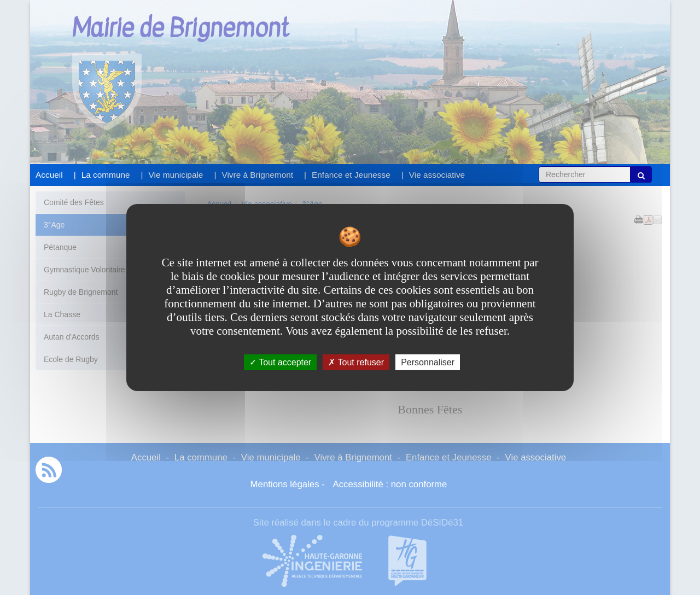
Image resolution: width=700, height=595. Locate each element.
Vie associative (437, 175)
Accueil (49, 175)
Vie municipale (176, 175)
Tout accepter (280, 362)
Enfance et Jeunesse (351, 175)
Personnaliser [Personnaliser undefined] (428, 362)
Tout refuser (356, 362)
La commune (106, 175)
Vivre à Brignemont (257, 175)
